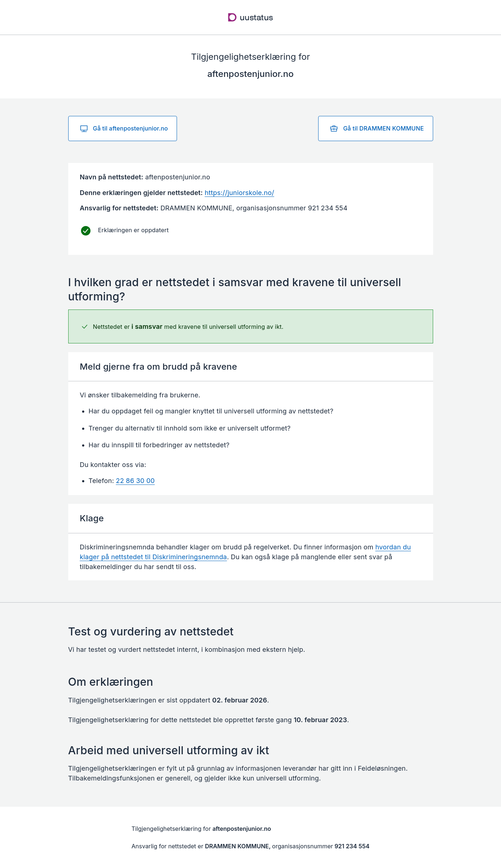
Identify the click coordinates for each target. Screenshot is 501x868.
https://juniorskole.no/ (240, 193)
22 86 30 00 (136, 481)
